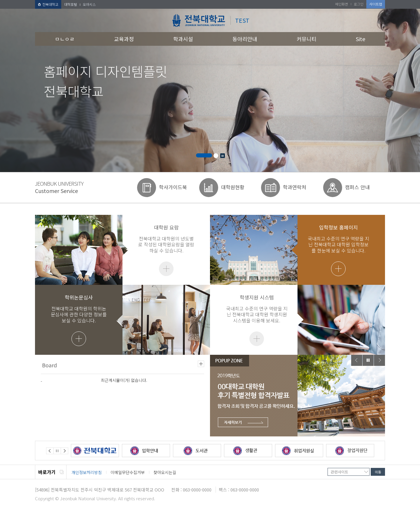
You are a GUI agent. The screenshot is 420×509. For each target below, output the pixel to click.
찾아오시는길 (165, 472)
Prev (357, 360)
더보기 (166, 269)
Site (360, 39)
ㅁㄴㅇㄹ (65, 39)
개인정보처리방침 (87, 472)
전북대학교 (48, 4)
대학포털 (71, 4)
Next (379, 360)
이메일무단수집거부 (128, 472)
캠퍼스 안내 (357, 187)
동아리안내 (245, 39)
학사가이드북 (173, 187)
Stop (223, 156)
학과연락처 (295, 187)
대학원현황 (233, 187)
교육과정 (124, 39)
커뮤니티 (307, 39)
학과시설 (183, 39)
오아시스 (89, 4)
